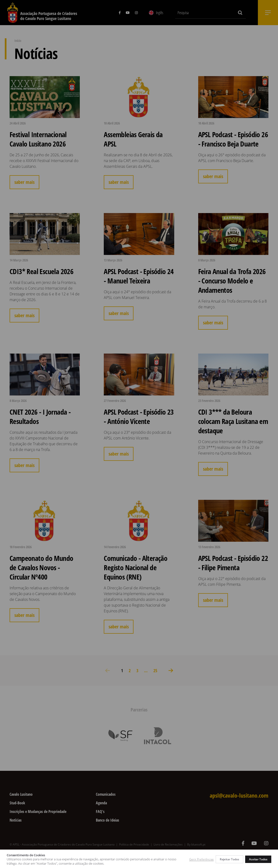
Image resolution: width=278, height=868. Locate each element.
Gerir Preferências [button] (202, 859)
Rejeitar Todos (229, 859)
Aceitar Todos (258, 859)
